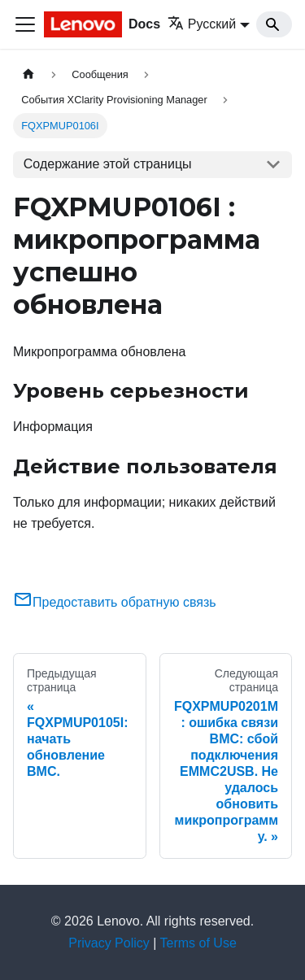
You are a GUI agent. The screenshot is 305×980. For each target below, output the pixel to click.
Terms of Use (198, 943)
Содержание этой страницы (108, 164)
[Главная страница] (28, 74)
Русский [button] (202, 24)
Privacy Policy (109, 943)
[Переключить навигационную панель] (25, 24)
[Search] (274, 24)
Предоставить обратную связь (115, 602)
